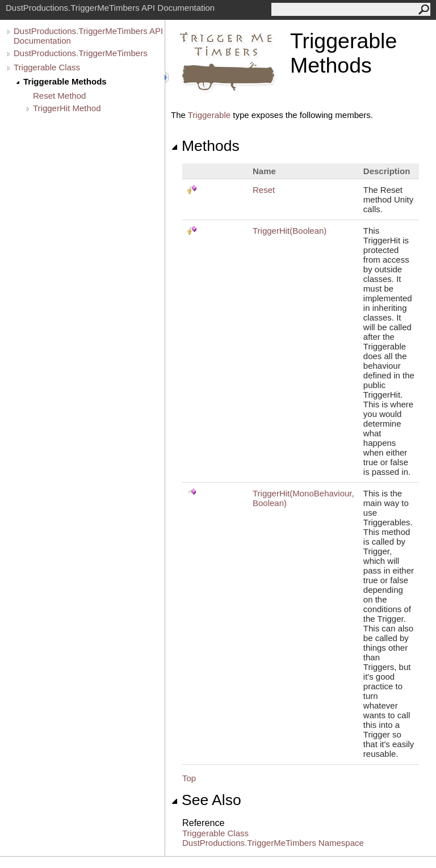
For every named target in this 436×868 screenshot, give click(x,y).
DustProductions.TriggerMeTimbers (81, 53)
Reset (264, 190)
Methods (205, 146)
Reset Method (59, 96)
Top (189, 778)
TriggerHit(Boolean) (290, 231)
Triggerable (209, 115)
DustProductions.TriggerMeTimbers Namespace (273, 843)
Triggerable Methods (65, 81)
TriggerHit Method (67, 108)
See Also (206, 800)
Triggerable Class (47, 67)
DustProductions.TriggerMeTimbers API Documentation (88, 36)
